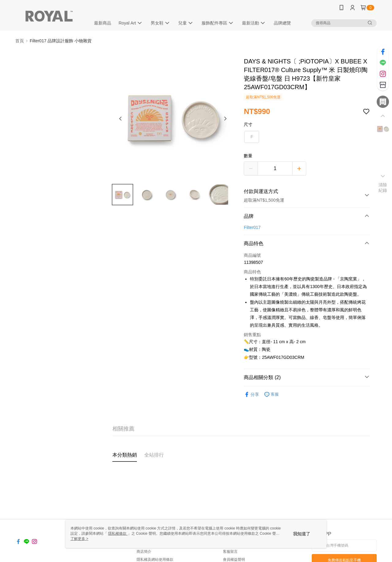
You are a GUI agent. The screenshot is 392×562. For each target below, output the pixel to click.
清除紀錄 (383, 188)
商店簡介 (144, 552)
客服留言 (230, 552)
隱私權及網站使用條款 (155, 560)
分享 (251, 395)
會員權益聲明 (234, 560)
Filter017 (252, 227)
